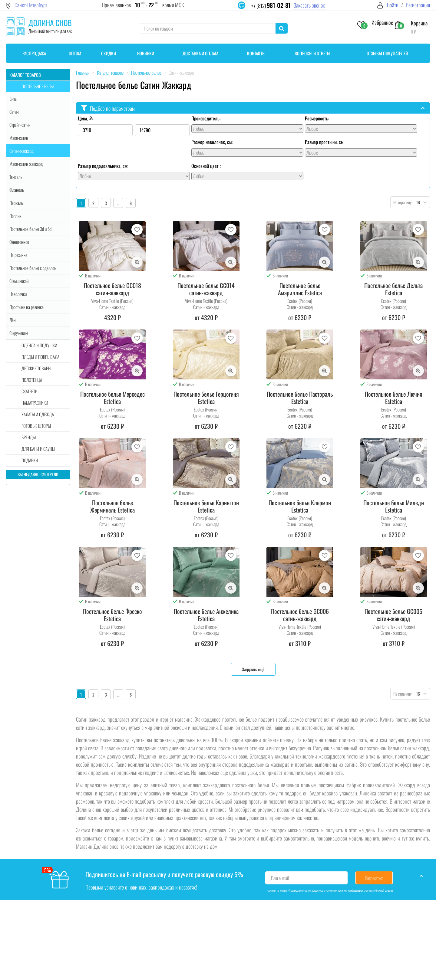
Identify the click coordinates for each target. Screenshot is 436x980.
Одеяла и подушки (39, 345)
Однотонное (19, 242)
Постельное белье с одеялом (33, 268)
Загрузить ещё (253, 669)
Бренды (29, 437)
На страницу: (401, 202)
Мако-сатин (19, 138)
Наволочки (18, 294)
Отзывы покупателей (387, 53)
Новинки (146, 53)
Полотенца (32, 380)
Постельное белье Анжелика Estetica (206, 615)
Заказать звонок (309, 5)
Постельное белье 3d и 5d (30, 229)
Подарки (30, 460)
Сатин (14, 112)
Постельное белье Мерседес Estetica (112, 398)
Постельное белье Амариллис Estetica (300, 289)
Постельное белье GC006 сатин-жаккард (300, 615)
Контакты (256, 53)
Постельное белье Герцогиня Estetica (206, 398)
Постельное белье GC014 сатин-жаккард (206, 289)
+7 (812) (271, 6)
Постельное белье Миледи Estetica (394, 506)
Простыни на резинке (26, 307)
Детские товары (36, 368)
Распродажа (34, 53)
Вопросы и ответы (312, 53)
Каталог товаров (25, 75)
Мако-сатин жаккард (26, 164)
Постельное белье (38, 86)
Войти (393, 5)
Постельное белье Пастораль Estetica (300, 398)
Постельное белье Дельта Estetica (393, 289)
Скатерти (30, 391)
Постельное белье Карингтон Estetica (206, 506)
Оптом (75, 53)
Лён (13, 320)
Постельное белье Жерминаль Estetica (112, 506)
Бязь (13, 99)
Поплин (15, 216)
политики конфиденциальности (354, 890)
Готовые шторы (36, 426)
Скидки (109, 53)
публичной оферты (383, 890)
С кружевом (19, 333)
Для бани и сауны (38, 449)
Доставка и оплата (200, 53)
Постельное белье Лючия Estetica (394, 398)
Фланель (17, 190)
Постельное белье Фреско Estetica (112, 615)
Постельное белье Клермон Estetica (300, 506)
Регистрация (418, 5)
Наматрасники (35, 403)
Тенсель (16, 177)
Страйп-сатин (20, 125)
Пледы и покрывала (40, 357)
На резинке (18, 255)
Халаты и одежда (38, 414)
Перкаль (16, 203)
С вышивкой (19, 281)
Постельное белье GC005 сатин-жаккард (393, 615)
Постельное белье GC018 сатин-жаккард (112, 289)
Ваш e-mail (280, 878)
